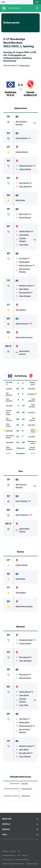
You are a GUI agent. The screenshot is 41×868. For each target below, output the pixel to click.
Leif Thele (23, 258)
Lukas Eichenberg (27, 789)
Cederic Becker (22, 152)
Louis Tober (24, 245)
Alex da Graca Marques (21, 123)
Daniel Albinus (25, 231)
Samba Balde (24, 262)
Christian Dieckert (23, 240)
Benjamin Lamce (26, 286)
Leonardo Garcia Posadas (9, 412)
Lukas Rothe (24, 235)
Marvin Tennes (26, 796)
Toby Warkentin (25, 186)
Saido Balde (20, 200)
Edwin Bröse (31, 425)
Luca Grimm (31, 412)
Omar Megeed (21, 138)
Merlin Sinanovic (26, 265)
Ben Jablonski (25, 293)
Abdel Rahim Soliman (24, 337)
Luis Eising (9, 389)
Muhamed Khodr (26, 166)
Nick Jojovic (24, 214)
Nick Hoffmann (25, 218)
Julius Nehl (9, 406)
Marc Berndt (24, 183)
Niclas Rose (25, 66)
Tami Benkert (21, 310)
